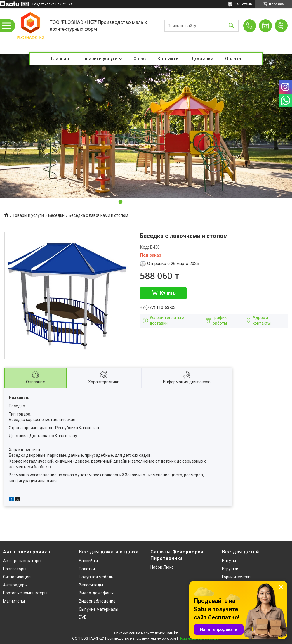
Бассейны (88, 561)
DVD (83, 617)
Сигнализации (17, 577)
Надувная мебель (96, 577)
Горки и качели (236, 577)
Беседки (56, 215)
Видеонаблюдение (97, 601)
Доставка (202, 59)
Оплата (233, 59)
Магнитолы (14, 601)
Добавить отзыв (281, 26)
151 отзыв (244, 4)
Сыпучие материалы (99, 609)
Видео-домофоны (96, 593)
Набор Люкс (162, 567)
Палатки (87, 569)
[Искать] (231, 26)
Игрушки (230, 569)
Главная (60, 59)
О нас (140, 59)
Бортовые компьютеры (25, 593)
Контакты (168, 59)
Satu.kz (172, 633)
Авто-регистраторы (22, 561)
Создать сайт (43, 4)
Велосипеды (91, 585)
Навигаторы (15, 569)
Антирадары (15, 585)
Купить (168, 293)
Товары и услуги (99, 59)
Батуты (229, 561)
